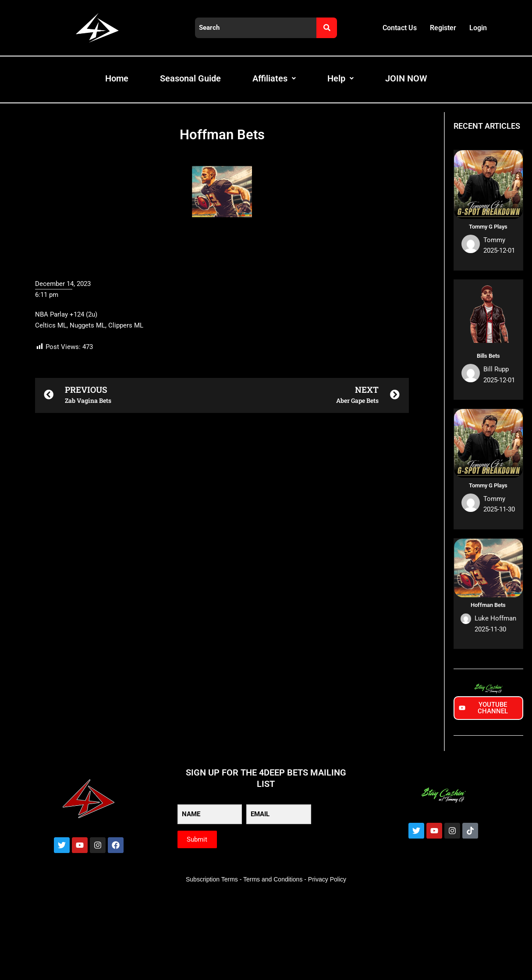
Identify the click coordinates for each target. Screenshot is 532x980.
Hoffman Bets (488, 605)
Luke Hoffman (495, 618)
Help (340, 78)
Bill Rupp (496, 369)
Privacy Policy (327, 879)
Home (117, 78)
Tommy (494, 240)
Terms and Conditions (273, 879)
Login (478, 28)
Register (443, 28)
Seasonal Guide (190, 78)
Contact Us (400, 28)
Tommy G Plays (488, 227)
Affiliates (274, 78)
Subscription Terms (212, 879)
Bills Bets (488, 356)
